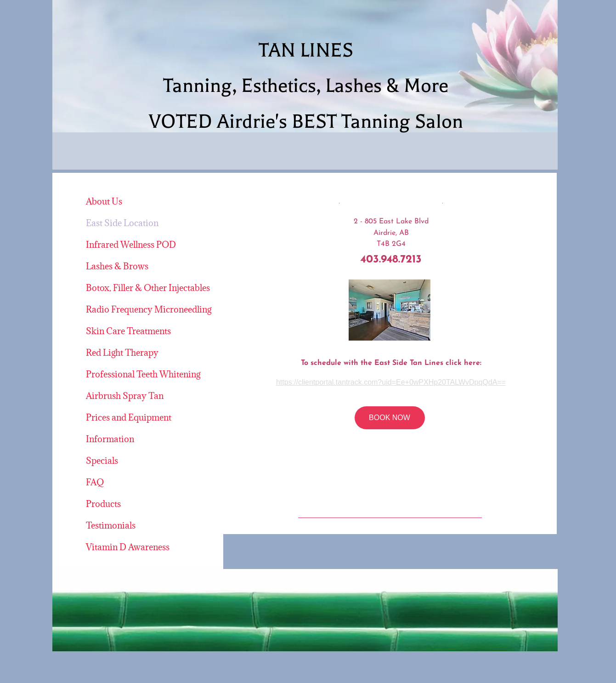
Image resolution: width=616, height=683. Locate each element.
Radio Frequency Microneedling (149, 309)
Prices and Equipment (129, 417)
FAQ (95, 482)
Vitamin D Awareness (128, 547)
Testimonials (111, 525)
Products (103, 504)
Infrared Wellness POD (131, 245)
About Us (104, 201)
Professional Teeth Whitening (143, 374)
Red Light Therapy (122, 353)
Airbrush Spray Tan (125, 396)
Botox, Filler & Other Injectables (148, 288)
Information (110, 439)
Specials (102, 461)
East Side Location (122, 223)
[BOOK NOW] (390, 418)
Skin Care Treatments (128, 331)
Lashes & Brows (117, 266)
